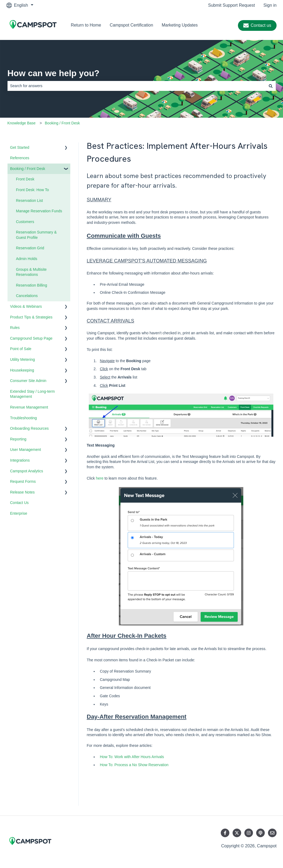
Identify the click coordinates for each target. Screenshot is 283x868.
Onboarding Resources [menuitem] (30, 428)
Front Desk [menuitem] (25, 179)
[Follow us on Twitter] (237, 833)
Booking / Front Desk (62, 123)
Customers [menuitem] (25, 222)
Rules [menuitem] (15, 328)
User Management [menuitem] (26, 450)
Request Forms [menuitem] (23, 481)
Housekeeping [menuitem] (22, 370)
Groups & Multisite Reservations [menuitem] (31, 272)
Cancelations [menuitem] (27, 296)
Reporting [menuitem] (18, 439)
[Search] (271, 86)
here (100, 478)
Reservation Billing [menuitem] (32, 285)
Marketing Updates (180, 25)
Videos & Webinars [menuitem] (26, 306)
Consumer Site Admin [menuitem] (28, 381)
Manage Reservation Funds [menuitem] (39, 211)
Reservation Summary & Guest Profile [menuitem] (36, 235)
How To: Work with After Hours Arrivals (132, 757)
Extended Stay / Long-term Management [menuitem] (33, 394)
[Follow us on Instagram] (249, 833)
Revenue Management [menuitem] (29, 407)
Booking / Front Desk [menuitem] (28, 169)
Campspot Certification (131, 25)
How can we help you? (54, 73)
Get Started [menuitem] (20, 147)
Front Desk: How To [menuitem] (33, 190)
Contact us (257, 25)
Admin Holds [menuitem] (27, 259)
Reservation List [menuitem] (30, 201)
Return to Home (86, 25)
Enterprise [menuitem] (19, 513)
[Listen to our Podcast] (260, 833)
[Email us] (272, 833)
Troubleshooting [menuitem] (24, 418)
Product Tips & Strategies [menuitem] (31, 317)
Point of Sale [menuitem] (21, 349)
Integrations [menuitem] (20, 460)
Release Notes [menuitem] (23, 492)
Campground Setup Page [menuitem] (31, 338)
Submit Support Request (231, 5)
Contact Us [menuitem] (19, 503)
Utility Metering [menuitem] (23, 359)
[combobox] (137, 86)
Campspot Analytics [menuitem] (27, 471)
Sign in (270, 5)
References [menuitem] (20, 158)
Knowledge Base (22, 123)
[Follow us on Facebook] (225, 833)
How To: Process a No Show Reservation (134, 765)
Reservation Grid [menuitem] (30, 248)
